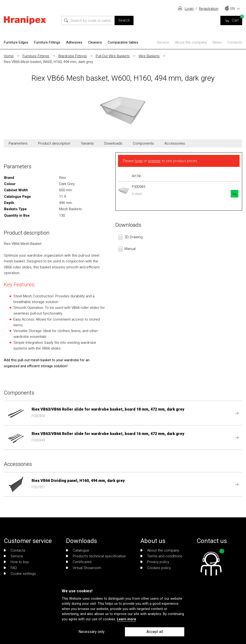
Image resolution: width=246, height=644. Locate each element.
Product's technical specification (96, 556)
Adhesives (74, 42)
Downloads (113, 143)
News (217, 42)
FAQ (10, 568)
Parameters (18, 143)
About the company (191, 42)
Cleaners (95, 42)
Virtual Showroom (84, 568)
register (154, 161)
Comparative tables (123, 42)
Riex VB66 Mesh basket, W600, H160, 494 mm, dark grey (48, 62)
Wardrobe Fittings (73, 56)
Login (189, 9)
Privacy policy (155, 562)
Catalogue (78, 550)
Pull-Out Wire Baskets (113, 56)
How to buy (16, 562)
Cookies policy (156, 568)
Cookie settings (20, 574)
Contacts (235, 42)
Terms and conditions (161, 556)
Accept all (155, 632)
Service (163, 42)
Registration (209, 9)
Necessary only (92, 632)
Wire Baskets (149, 56)
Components (143, 143)
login (139, 161)
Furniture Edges (16, 42)
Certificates (79, 562)
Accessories (175, 143)
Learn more (126, 619)
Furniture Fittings (47, 42)
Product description (54, 143)
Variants (87, 143)
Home (9, 56)
